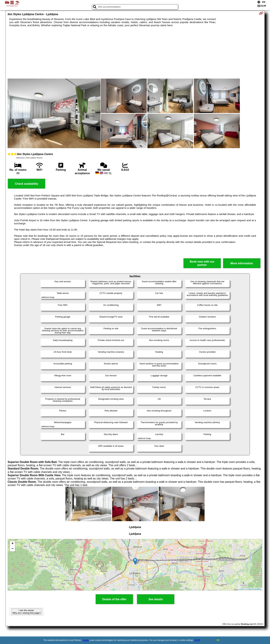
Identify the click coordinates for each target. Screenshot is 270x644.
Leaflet (242, 589)
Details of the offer (114, 599)
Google (86, 640)
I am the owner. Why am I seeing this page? (27, 612)
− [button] (12, 549)
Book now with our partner (202, 263)
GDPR (197, 640)
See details (156, 599)
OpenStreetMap (255, 589)
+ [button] (12, 544)
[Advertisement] (135, 53)
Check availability (27, 184)
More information (242, 263)
